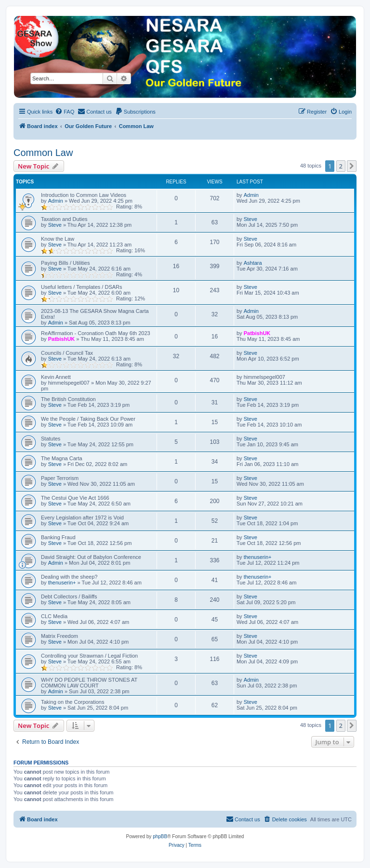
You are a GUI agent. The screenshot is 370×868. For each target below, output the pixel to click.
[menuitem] (65, 112)
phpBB (160, 836)
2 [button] (341, 166)
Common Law (43, 153)
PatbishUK (62, 339)
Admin (56, 201)
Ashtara (253, 263)
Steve (55, 225)
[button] (352, 166)
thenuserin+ (258, 557)
